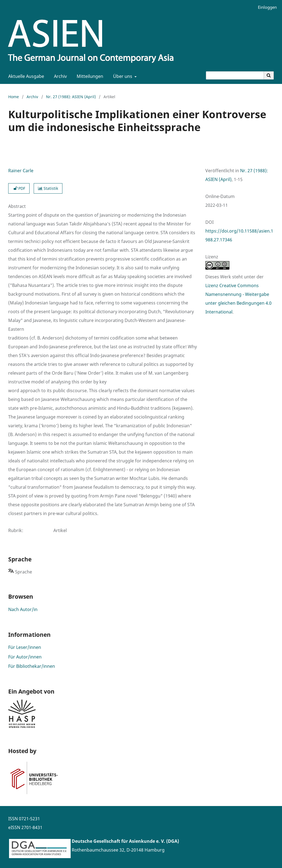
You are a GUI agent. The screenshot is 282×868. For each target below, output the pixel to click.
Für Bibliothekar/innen (32, 666)
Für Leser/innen (25, 647)
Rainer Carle (21, 171)
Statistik (48, 188)
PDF (19, 188)
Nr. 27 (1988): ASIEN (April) (71, 97)
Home (14, 97)
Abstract (17, 206)
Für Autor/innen (25, 657)
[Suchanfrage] (235, 75)
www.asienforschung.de (97, 859)
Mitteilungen (89, 76)
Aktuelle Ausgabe (25, 76)
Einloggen (265, 7)
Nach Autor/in (23, 609)
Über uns (122, 76)
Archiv (59, 76)
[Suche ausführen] (269, 75)
